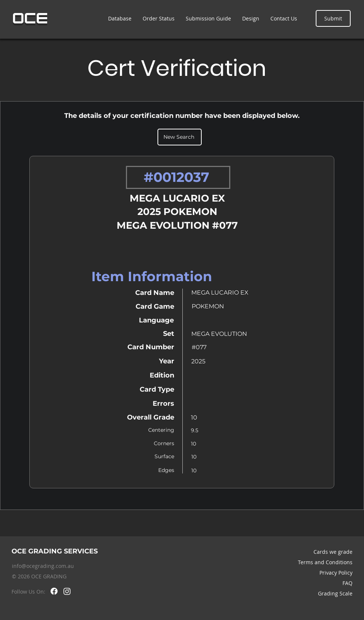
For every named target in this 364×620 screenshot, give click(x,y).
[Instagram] (67, 591)
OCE (30, 18)
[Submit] (333, 18)
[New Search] (180, 137)
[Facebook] (54, 591)
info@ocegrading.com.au (43, 566)
